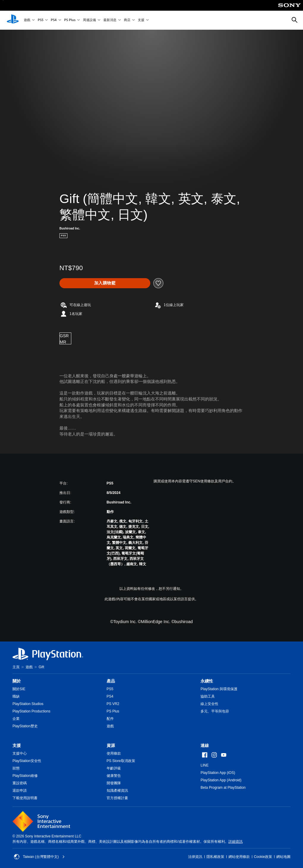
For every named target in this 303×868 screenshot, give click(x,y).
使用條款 (114, 753)
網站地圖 (283, 857)
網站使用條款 (239, 857)
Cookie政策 (263, 857)
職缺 (16, 696)
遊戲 (27, 20)
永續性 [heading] (207, 681)
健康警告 (114, 776)
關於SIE (19, 689)
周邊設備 (89, 20)
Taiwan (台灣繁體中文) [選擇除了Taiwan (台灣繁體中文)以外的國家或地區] (39, 857)
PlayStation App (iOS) (218, 773)
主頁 (16, 667)
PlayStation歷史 (25, 726)
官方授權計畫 (117, 798)
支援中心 (20, 753)
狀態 (16, 768)
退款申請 (20, 791)
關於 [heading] (17, 681)
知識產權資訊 (117, 791)
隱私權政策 (215, 857)
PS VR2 (113, 704)
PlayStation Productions (31, 711)
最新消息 (110, 20)
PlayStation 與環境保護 (219, 689)
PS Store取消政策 (121, 761)
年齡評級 (114, 768)
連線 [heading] (205, 745)
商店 (127, 20)
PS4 (54, 20)
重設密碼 (20, 783)
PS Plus (70, 20)
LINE (205, 765)
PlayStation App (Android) (221, 780)
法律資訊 (195, 857)
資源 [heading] (111, 745)
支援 (141, 20)
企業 (16, 719)
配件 (110, 719)
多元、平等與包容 (215, 711)
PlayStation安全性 (27, 761)
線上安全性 (209, 704)
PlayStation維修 (25, 776)
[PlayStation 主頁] (13, 20)
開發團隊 (114, 783)
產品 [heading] (111, 681)
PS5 (41, 20)
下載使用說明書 (25, 798)
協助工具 (208, 696)
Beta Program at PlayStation (223, 788)
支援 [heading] (17, 745)
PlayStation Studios (28, 704)
